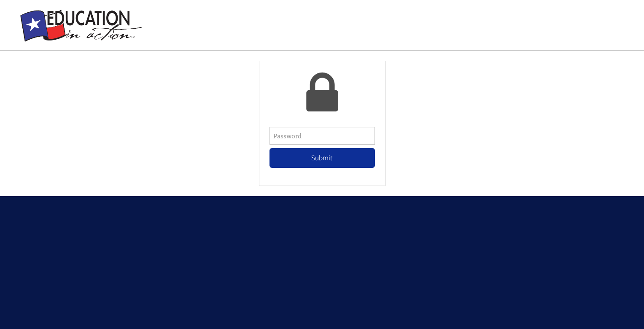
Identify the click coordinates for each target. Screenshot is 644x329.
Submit (322, 158)
